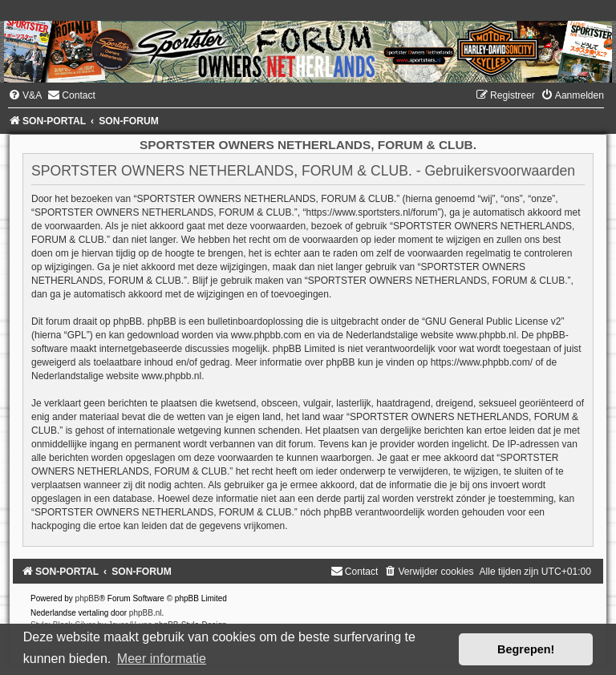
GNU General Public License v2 (493, 321)
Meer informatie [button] (162, 659)
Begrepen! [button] (526, 649)
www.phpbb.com (266, 335)
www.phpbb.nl (486, 335)
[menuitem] (25, 95)
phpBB (87, 598)
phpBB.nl (146, 613)
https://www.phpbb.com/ (482, 362)
